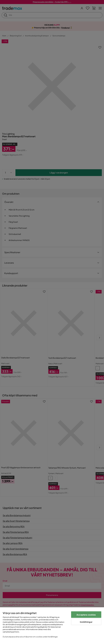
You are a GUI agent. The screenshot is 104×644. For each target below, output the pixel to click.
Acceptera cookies (86, 615)
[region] (52, 626)
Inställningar (86, 622)
